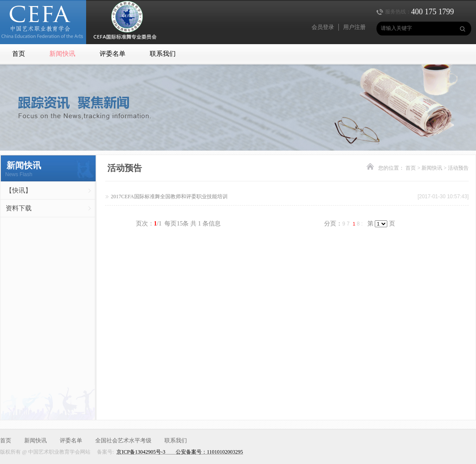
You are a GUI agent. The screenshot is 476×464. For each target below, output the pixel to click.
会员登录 (323, 27)
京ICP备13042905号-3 (141, 452)
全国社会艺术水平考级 (123, 440)
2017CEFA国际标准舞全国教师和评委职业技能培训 (169, 197)
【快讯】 (19, 190)
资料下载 (19, 208)
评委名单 (113, 54)
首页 (19, 54)
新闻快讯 (62, 54)
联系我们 (163, 54)
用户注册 (354, 27)
